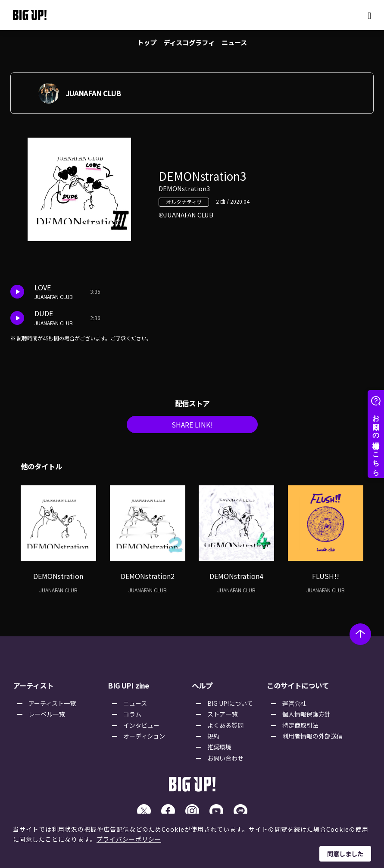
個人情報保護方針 (306, 717)
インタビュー (141, 729)
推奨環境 (219, 750)
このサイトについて (298, 689)
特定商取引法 (300, 729)
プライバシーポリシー (129, 839)
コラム (132, 717)
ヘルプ (202, 689)
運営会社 (294, 707)
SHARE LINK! (192, 427)
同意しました (345, 854)
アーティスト (33, 689)
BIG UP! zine (128, 689)
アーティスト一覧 (52, 707)
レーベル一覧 (47, 717)
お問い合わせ (225, 761)
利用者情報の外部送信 (312, 739)
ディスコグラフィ (189, 43)
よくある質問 (225, 729)
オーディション (144, 739)
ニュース (237, 43)
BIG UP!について (230, 707)
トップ (144, 43)
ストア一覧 (222, 717)
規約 (213, 739)
